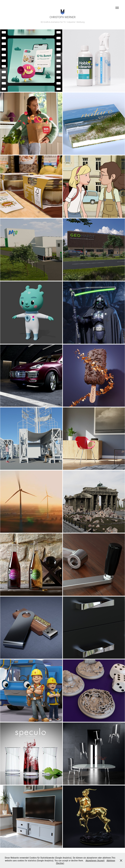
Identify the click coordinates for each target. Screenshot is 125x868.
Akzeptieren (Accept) (95, 860)
